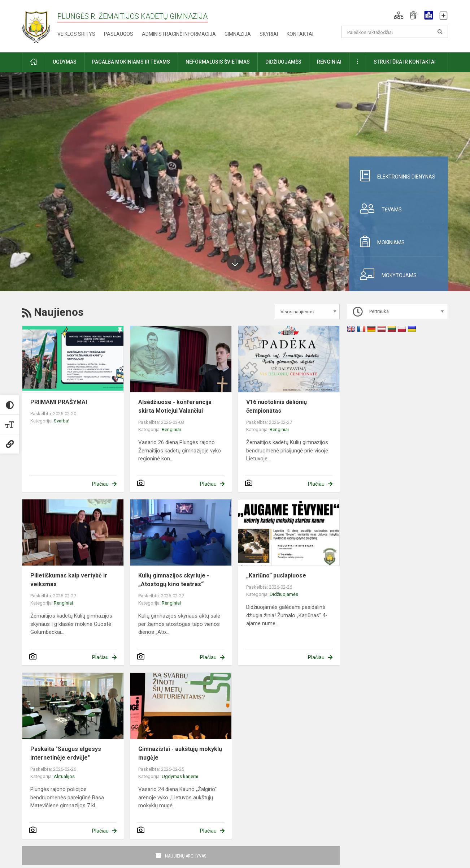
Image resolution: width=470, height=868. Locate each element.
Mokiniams (380, 241)
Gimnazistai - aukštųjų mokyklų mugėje (180, 753)
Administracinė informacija (179, 34)
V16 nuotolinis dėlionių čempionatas (277, 406)
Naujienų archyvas (186, 856)
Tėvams (378, 209)
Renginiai (171, 429)
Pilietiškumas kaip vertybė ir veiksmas (69, 580)
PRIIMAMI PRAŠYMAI (59, 402)
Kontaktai (300, 34)
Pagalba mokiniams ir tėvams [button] (131, 62)
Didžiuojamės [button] (283, 62)
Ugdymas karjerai (180, 776)
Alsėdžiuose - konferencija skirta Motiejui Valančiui (175, 406)
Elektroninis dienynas (395, 176)
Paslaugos (119, 34)
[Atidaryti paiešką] (440, 32)
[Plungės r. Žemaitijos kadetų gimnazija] (36, 25)
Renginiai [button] (329, 62)
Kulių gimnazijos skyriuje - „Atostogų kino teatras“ (174, 580)
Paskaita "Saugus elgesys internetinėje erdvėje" (66, 753)
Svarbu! (62, 421)
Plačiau (100, 484)
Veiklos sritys (76, 34)
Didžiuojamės (284, 594)
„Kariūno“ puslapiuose (276, 575)
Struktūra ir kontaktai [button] (405, 62)
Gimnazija (238, 34)
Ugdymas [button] (65, 62)
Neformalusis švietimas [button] (218, 62)
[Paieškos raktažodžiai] (395, 32)
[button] (399, 15)
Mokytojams (386, 274)
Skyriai (269, 34)
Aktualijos (64, 776)
